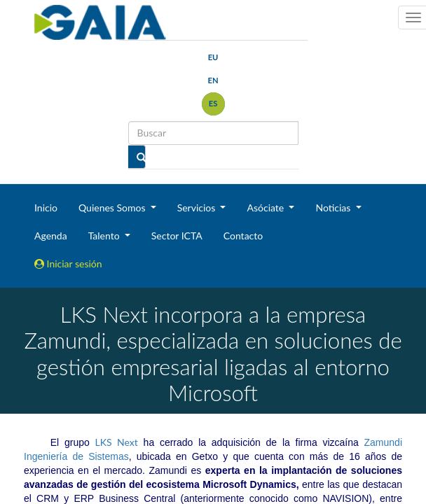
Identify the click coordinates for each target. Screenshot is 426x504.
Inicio (46, 208)
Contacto (243, 236)
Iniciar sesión (68, 264)
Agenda (51, 236)
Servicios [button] (198, 208)
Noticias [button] (334, 208)
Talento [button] (105, 236)
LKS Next (117, 442)
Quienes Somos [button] (113, 208)
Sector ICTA (177, 236)
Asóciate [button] (266, 208)
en (213, 80)
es (213, 103)
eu (213, 57)
